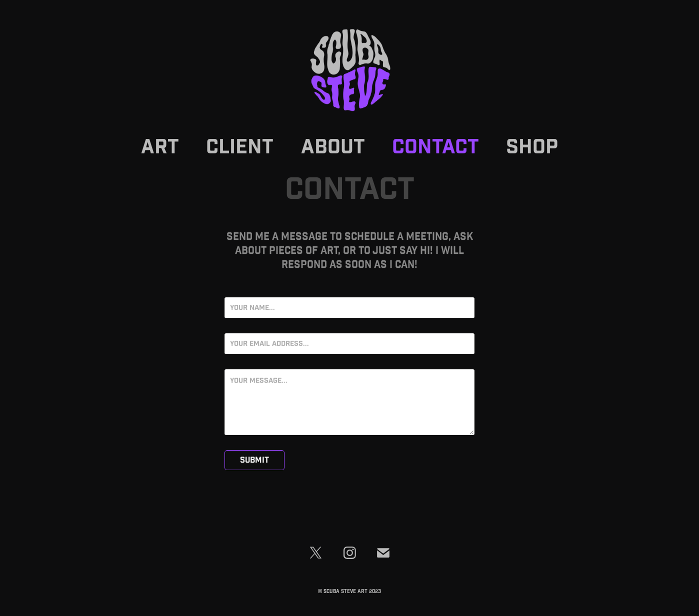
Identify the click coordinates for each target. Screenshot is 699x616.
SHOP (532, 147)
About (333, 147)
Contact (435, 147)
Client (240, 147)
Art (160, 147)
